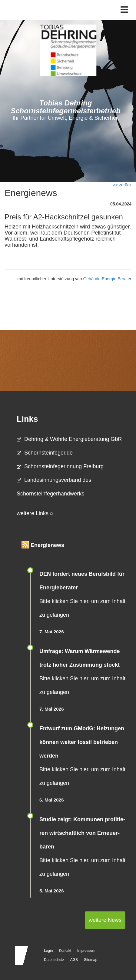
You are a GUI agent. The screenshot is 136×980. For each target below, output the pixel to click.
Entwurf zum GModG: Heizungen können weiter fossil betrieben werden (82, 742)
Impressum (86, 951)
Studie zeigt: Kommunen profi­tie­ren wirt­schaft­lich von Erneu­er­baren (82, 833)
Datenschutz (54, 960)
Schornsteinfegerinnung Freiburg (60, 466)
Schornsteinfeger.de (45, 453)
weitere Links (35, 513)
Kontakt (65, 951)
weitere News (105, 920)
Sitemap (91, 960)
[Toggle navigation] (124, 10)
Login (48, 951)
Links (27, 419)
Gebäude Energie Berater (107, 279)
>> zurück (122, 185)
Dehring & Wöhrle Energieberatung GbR (69, 439)
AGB (74, 960)
